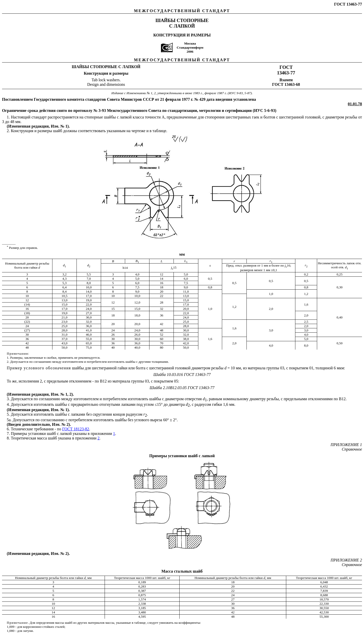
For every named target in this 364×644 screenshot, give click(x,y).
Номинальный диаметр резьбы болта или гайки (49, 578)
